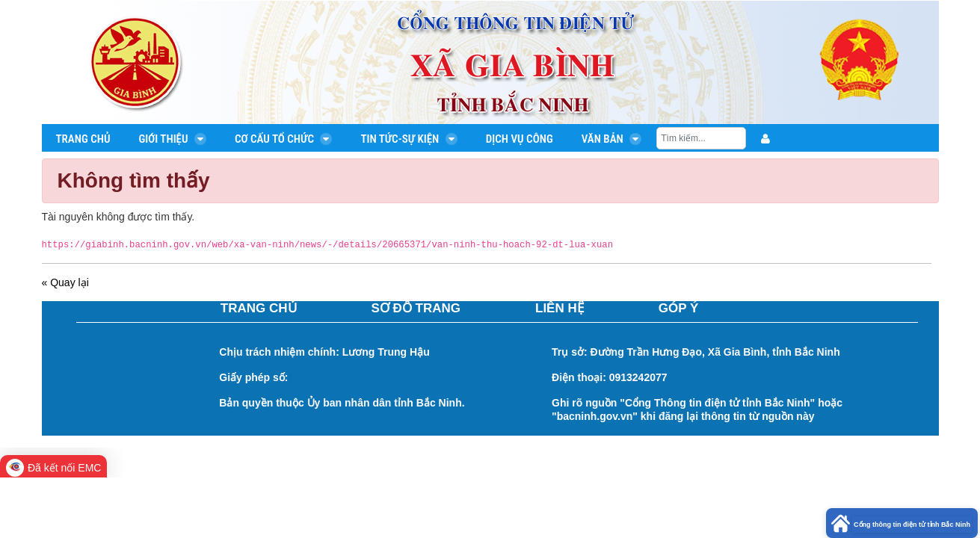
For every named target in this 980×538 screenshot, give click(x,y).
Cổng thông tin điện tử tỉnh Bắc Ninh (912, 525)
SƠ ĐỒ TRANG (416, 309)
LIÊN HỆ (560, 309)
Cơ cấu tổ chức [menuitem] (283, 139)
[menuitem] (765, 139)
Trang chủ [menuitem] (83, 139)
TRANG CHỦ (259, 309)
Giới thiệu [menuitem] (172, 139)
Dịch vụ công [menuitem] (520, 139)
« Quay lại (65, 282)
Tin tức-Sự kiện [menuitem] (409, 139)
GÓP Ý (679, 309)
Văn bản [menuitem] (612, 139)
